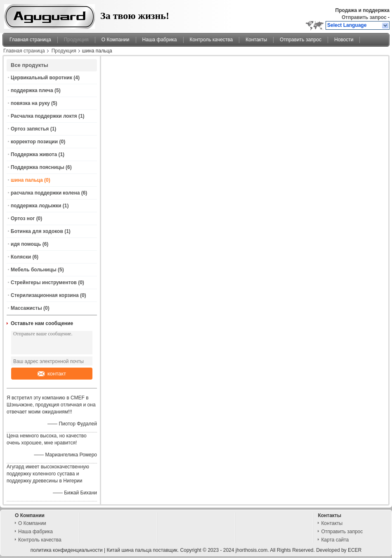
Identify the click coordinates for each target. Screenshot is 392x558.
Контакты (256, 40)
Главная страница (30, 40)
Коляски (21, 257)
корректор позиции (34, 142)
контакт (52, 374)
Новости (344, 40)
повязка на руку (30, 103)
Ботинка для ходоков (37, 231)
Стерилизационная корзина (45, 295)
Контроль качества (211, 40)
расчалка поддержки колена (45, 193)
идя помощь (26, 244)
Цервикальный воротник (41, 78)
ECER (355, 550)
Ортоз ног (23, 218)
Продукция (76, 40)
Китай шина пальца (129, 550)
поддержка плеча (32, 90)
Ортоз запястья (30, 129)
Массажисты (26, 308)
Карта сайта (335, 540)
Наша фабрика (160, 40)
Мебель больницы (34, 270)
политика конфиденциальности (67, 550)
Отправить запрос (365, 17)
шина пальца (27, 180)
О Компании (116, 40)
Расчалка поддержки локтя (44, 116)
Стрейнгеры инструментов (44, 283)
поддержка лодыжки (36, 206)
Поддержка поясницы (38, 167)
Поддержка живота (34, 154)
